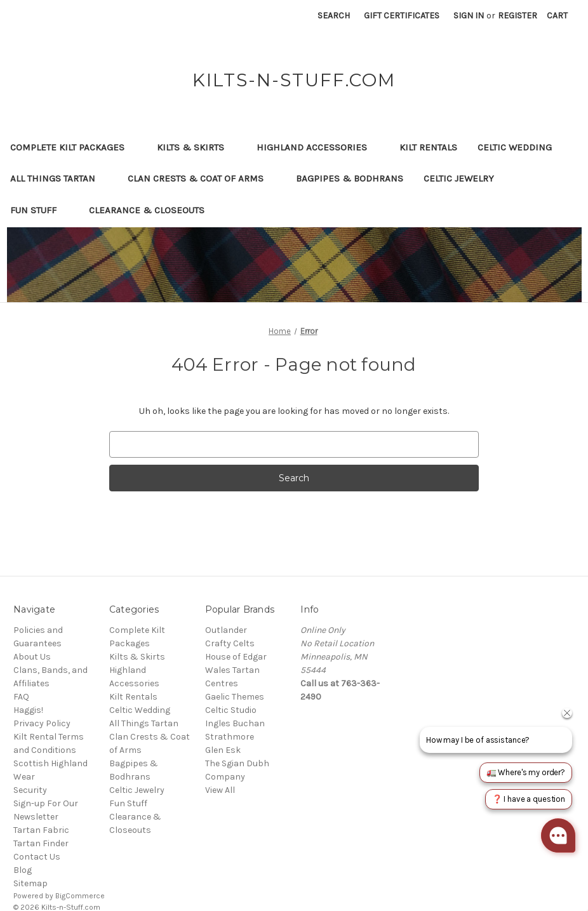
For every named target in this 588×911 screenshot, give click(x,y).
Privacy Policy (42, 723)
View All (220, 790)
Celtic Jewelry (465, 178)
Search (334, 16)
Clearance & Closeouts (153, 210)
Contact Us (37, 857)
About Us (32, 657)
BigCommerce (80, 896)
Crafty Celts (230, 643)
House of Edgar (236, 657)
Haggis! (28, 710)
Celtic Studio (231, 710)
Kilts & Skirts (197, 147)
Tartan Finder (41, 843)
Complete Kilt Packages (73, 147)
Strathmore (230, 737)
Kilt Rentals (428, 147)
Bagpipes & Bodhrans (350, 178)
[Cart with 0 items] (557, 16)
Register (518, 16)
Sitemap (30, 883)
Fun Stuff (39, 210)
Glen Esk (223, 750)
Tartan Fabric (41, 830)
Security (30, 790)
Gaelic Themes (235, 697)
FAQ (21, 697)
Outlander (226, 630)
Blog (23, 870)
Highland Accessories (318, 147)
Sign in (469, 16)
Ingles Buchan (235, 723)
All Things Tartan (59, 178)
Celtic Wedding (521, 147)
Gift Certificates (402, 16)
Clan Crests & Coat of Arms (202, 178)
